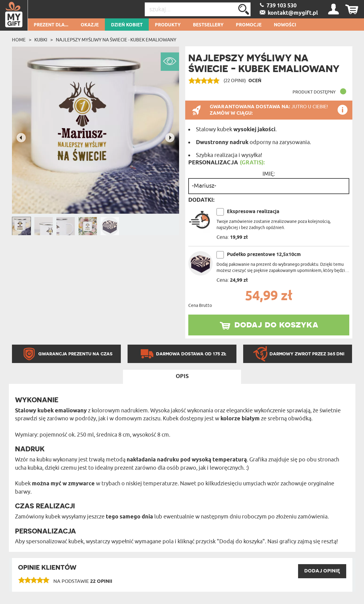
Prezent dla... (51, 25)
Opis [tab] (182, 377)
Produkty (168, 25)
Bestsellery (208, 25)
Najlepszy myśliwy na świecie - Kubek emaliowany (116, 40)
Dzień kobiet (127, 25)
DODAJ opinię (322, 571)
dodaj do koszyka (276, 324)
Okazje (90, 25)
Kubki (41, 40)
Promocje (249, 25)
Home (19, 40)
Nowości (285, 25)
